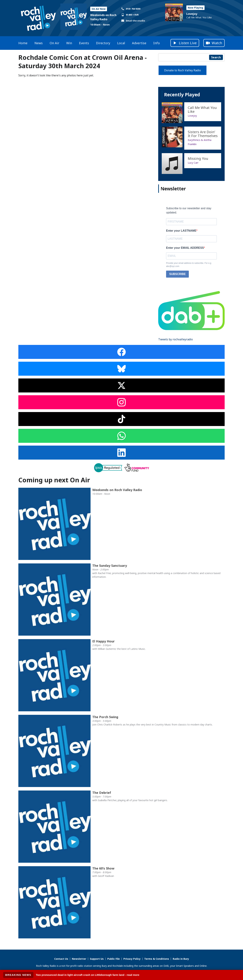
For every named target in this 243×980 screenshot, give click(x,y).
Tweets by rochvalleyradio (176, 339)
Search (216, 57)
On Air (54, 43)
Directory (103, 43)
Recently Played (182, 95)
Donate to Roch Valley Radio (183, 70)
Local (121, 43)
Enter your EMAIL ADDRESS (185, 248)
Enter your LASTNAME (181, 231)
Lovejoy (192, 14)
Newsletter (79, 959)
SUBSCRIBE (177, 274)
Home (23, 43)
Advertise (139, 43)
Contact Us (61, 959)
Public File (114, 959)
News (39, 43)
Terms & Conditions (157, 959)
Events (84, 43)
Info (157, 43)
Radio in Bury (181, 959)
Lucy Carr (193, 163)
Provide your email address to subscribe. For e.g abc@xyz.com (189, 265)
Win (69, 43)
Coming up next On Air (54, 480)
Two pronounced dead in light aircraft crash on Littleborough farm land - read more (88, 975)
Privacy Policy (132, 959)
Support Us (97, 959)
